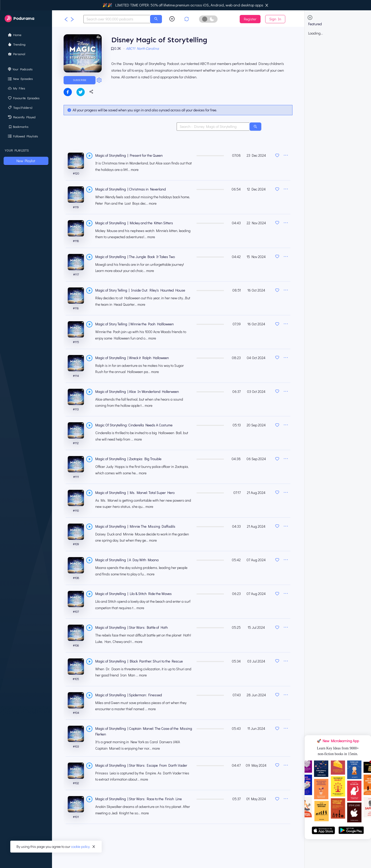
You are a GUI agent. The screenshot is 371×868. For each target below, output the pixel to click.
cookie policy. (81, 846)
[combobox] (117, 19)
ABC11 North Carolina (143, 49)
